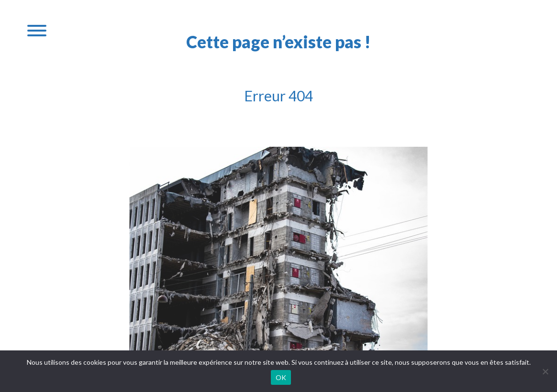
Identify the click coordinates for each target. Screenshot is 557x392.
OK (281, 377)
